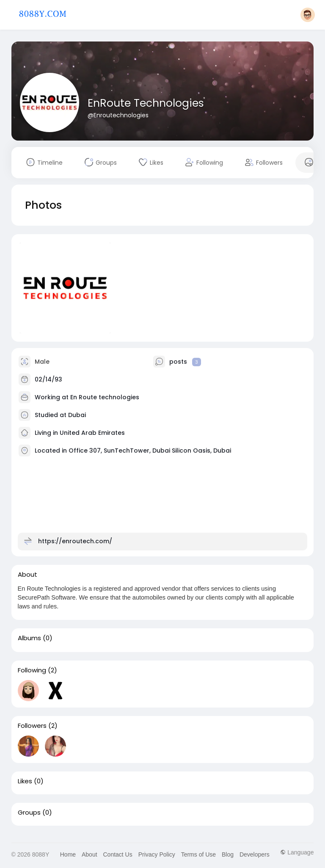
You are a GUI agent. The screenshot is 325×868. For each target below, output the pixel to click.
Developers (255, 854)
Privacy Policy (157, 854)
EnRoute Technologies (146, 103)
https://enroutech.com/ (75, 541)
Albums (29, 638)
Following (32, 670)
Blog (228, 854)
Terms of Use (198, 854)
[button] (308, 15)
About (90, 854)
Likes (25, 781)
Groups (29, 813)
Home (68, 854)
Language (297, 852)
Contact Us (117, 854)
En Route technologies (105, 397)
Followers (32, 726)
